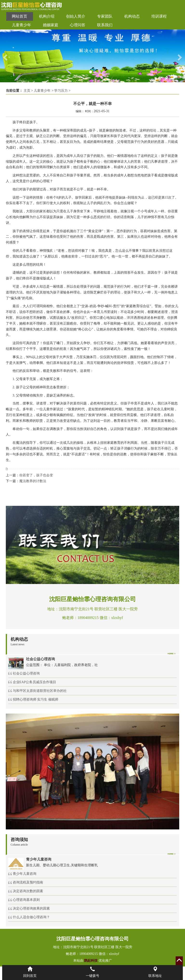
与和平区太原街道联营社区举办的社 (40, 691)
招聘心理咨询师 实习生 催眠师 (36, 699)
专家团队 (105, 16)
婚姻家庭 (51, 25)
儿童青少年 (21, 25)
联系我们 (105, 25)
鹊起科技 (91, 961)
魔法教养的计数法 (33, 481)
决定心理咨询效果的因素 (31, 908)
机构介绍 (47, 16)
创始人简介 (76, 16)
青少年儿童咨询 (25, 874)
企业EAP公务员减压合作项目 (34, 682)
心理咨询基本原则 (26, 900)
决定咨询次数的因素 (28, 891)
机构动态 (132, 16)
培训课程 (159, 16)
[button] (5, 56)
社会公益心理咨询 (26, 673)
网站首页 (20, 16)
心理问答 (78, 25)
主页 (27, 91)
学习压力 (61, 91)
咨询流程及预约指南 (28, 882)
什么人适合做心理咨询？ (31, 917)
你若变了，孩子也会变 (36, 475)
